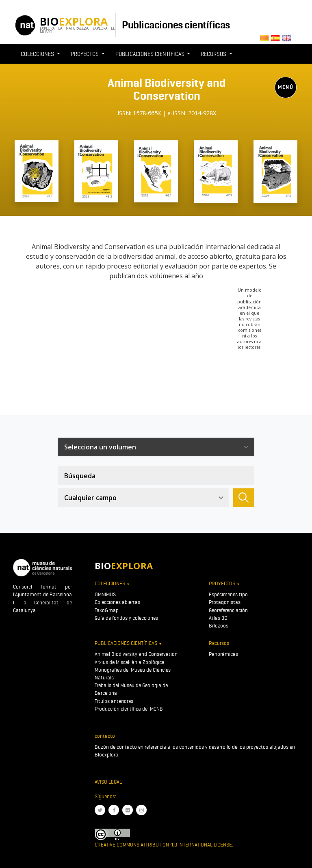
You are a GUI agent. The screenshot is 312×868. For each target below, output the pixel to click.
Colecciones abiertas (117, 602)
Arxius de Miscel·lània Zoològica (130, 662)
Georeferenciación (228, 610)
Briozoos (219, 626)
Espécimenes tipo (228, 594)
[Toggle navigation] (167, 123)
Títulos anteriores (114, 701)
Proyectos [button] (85, 54)
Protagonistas (225, 602)
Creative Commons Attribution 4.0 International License (163, 845)
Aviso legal (108, 782)
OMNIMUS (105, 594)
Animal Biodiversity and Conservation (136, 654)
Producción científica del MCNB (129, 709)
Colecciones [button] (38, 54)
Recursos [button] (214, 54)
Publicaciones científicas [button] (151, 54)
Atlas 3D (218, 618)
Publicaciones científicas (176, 25)
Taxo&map (107, 610)
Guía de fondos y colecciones (126, 618)
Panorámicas (223, 654)
